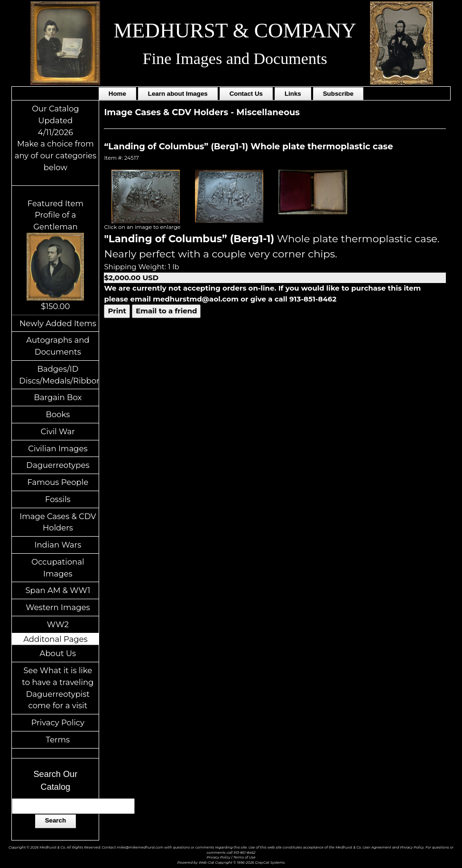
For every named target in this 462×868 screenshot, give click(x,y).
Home (117, 94)
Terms (58, 740)
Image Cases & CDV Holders (58, 522)
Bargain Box (58, 397)
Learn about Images (178, 94)
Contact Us (246, 94)
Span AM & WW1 (58, 590)
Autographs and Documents (58, 346)
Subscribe (338, 94)
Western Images (58, 607)
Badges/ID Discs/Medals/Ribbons (59, 375)
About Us (58, 653)
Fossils (58, 499)
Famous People (58, 482)
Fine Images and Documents (235, 59)
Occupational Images (58, 568)
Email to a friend (166, 311)
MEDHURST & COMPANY (235, 30)
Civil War (58, 431)
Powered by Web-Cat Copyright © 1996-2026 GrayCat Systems (231, 863)
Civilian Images (58, 448)
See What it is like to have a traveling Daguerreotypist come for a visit (58, 688)
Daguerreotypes (58, 465)
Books (58, 414)
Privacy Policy (58, 722)
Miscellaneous (268, 112)
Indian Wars (58, 545)
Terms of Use (245, 857)
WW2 (58, 624)
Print (117, 311)
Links (293, 94)
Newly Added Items (58, 323)
